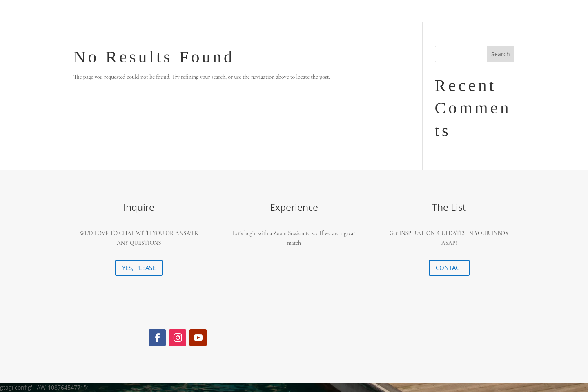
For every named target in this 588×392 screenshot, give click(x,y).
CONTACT (449, 268)
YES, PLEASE (139, 268)
